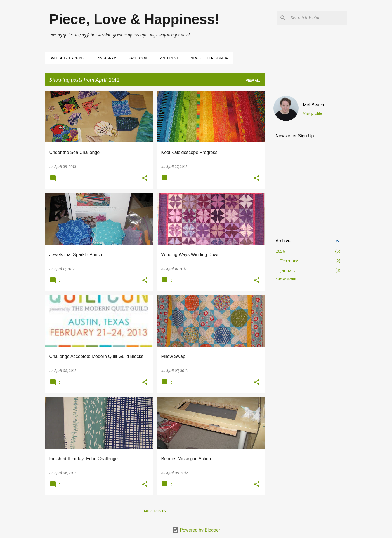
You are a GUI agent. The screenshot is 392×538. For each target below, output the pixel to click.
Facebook (136, 58)
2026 (280, 251)
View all (253, 80)
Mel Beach (314, 105)
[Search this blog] (318, 18)
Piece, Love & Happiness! (135, 19)
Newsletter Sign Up (208, 58)
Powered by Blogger (196, 530)
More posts (155, 511)
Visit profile (313, 113)
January (288, 270)
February (289, 261)
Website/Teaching (66, 58)
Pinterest (167, 58)
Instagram (105, 58)
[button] (145, 178)
